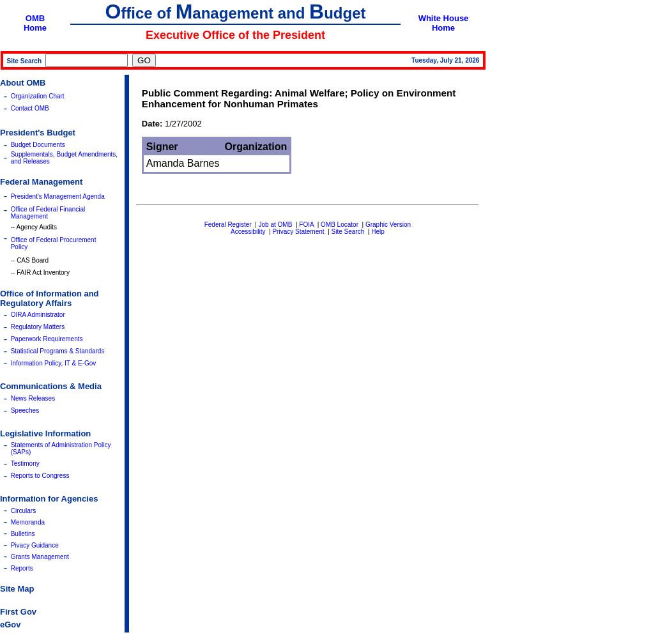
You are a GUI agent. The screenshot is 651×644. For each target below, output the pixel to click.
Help (378, 232)
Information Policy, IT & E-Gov (54, 363)
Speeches (25, 410)
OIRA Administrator (38, 315)
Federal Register (228, 225)
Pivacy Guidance (35, 545)
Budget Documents (38, 145)
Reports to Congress (40, 476)
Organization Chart (38, 96)
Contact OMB (30, 108)
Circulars (23, 511)
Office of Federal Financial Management (48, 213)
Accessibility (248, 232)
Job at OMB (276, 225)
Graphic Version (388, 225)
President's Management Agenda (58, 196)
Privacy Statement (298, 232)
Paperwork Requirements (47, 339)
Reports (22, 568)
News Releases (33, 398)
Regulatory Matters (38, 327)
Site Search (348, 232)
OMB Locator (340, 225)
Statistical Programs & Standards (58, 351)
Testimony (25, 464)
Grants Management (40, 557)
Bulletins (23, 534)
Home (35, 28)
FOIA (306, 225)
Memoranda (28, 522)
